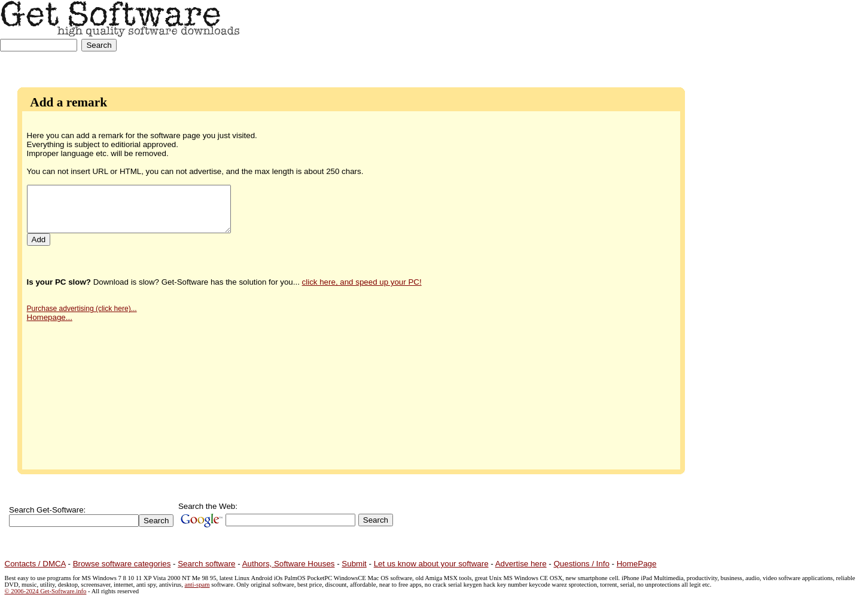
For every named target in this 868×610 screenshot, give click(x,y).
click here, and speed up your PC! (362, 291)
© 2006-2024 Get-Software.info (46, 591)
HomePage (637, 564)
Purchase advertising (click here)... (82, 318)
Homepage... (50, 326)
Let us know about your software (431, 564)
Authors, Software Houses (289, 564)
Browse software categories (122, 564)
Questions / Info (581, 564)
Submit (354, 564)
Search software (206, 564)
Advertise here (521, 564)
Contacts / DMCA (35, 564)
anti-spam (197, 585)
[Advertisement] (819, 37)
